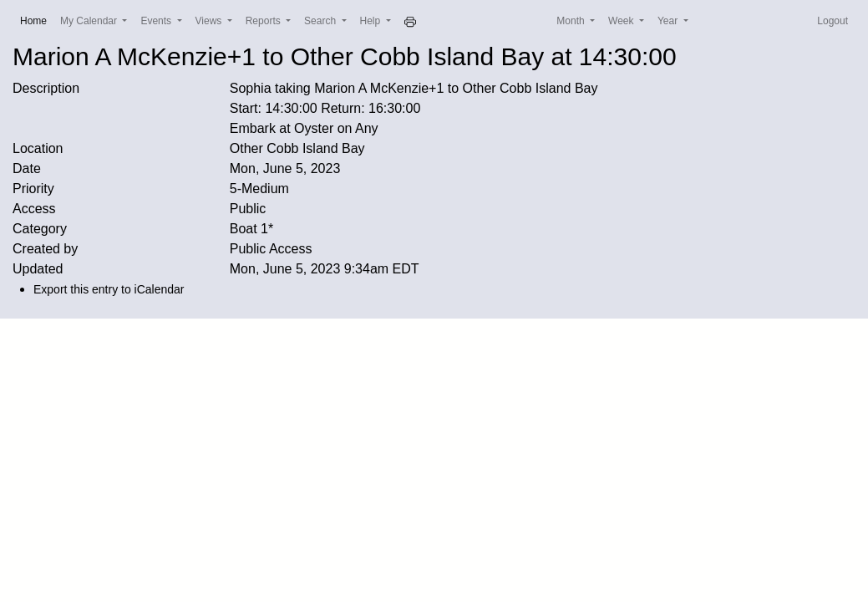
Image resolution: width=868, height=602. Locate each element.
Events (157, 21)
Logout (832, 21)
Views (210, 21)
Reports (264, 21)
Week (622, 21)
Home (37, 20)
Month (572, 21)
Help (372, 21)
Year (669, 21)
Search (321, 21)
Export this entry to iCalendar (109, 289)
